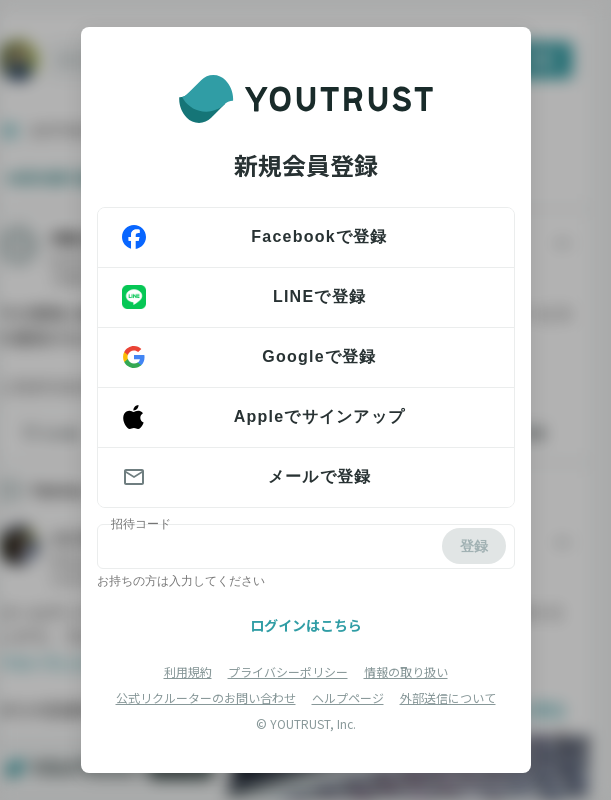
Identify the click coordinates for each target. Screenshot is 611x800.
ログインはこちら (306, 625)
